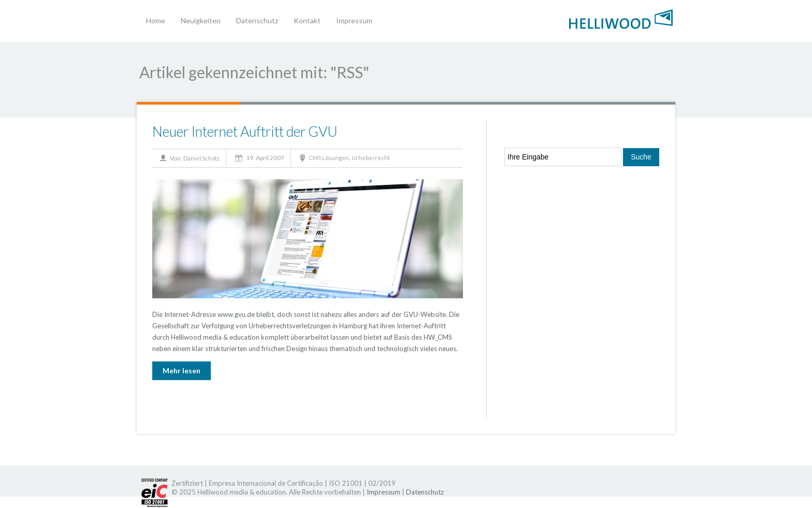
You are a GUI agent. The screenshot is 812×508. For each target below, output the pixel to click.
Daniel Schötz (201, 158)
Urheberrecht (371, 158)
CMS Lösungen (329, 158)
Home (156, 20)
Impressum (354, 20)
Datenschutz (257, 20)
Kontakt (307, 20)
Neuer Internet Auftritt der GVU (245, 131)
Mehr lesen (182, 371)
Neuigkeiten (201, 20)
